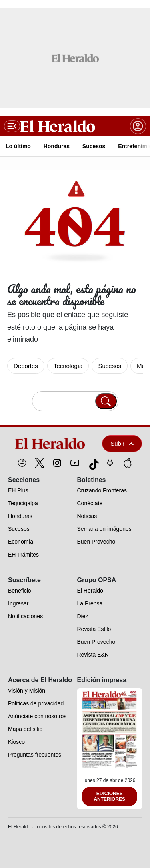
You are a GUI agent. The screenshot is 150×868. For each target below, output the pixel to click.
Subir (122, 443)
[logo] (51, 444)
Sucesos (110, 366)
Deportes (26, 366)
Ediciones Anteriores (109, 796)
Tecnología (68, 366)
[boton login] (138, 126)
